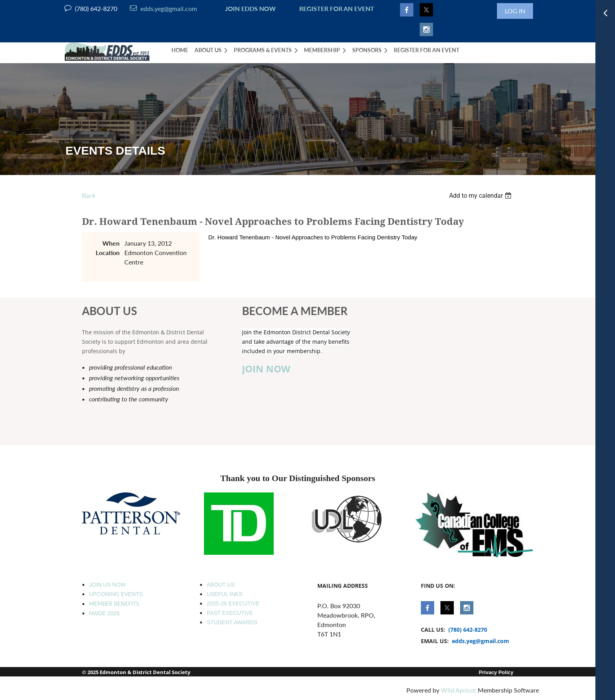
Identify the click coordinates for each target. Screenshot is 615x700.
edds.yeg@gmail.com (163, 8)
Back (89, 195)
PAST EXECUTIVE (230, 613)
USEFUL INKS (225, 594)
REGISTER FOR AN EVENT (337, 8)
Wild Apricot (459, 690)
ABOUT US (221, 585)
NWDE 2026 (104, 613)
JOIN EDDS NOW (249, 8)
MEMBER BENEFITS (114, 604)
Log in (515, 11)
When (111, 243)
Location (108, 252)
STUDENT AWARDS (232, 622)
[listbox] (481, 196)
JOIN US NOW (107, 585)
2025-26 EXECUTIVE (233, 603)
